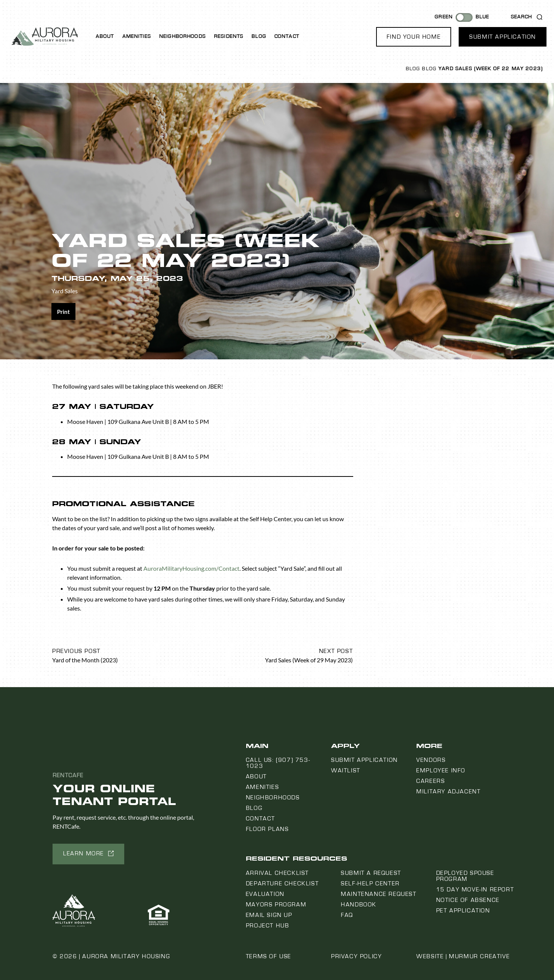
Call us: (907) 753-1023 (278, 763)
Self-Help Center (370, 884)
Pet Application (463, 911)
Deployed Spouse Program (465, 876)
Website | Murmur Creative (463, 956)
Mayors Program (276, 905)
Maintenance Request (379, 894)
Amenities (137, 36)
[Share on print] (63, 311)
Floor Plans (267, 829)
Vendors (431, 760)
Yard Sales (65, 291)
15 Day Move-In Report (475, 890)
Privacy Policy (356, 956)
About (105, 36)
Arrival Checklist (277, 873)
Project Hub (268, 926)
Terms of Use (269, 956)
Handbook (359, 905)
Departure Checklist (282, 884)
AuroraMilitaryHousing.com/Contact (191, 568)
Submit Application (364, 760)
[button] (414, 37)
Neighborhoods (182, 36)
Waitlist (346, 770)
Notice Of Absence (468, 900)
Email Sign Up (269, 915)
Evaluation (265, 894)
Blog (259, 36)
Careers (431, 781)
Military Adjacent (448, 792)
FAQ (347, 915)
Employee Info (441, 770)
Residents (229, 36)
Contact (287, 36)
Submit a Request (371, 873)
